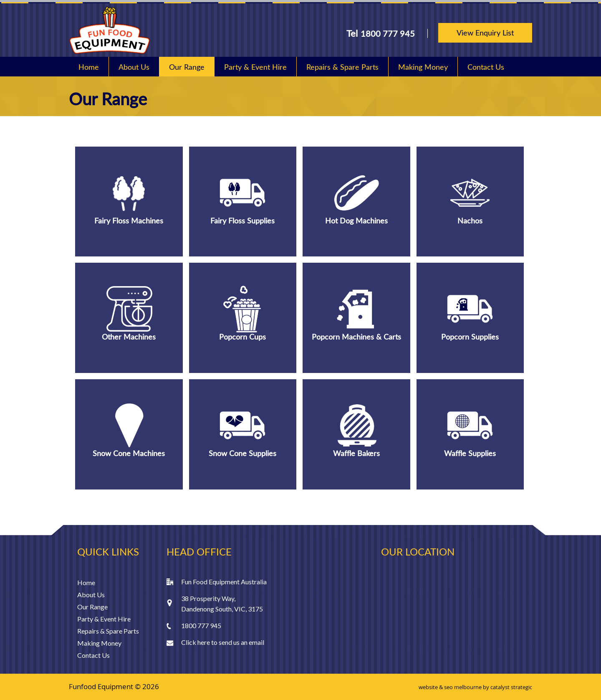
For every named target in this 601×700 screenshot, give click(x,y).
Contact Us (486, 67)
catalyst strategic (511, 687)
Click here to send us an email (223, 642)
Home (89, 67)
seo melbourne (463, 687)
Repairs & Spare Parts (342, 67)
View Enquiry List (485, 33)
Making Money (423, 67)
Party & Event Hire (255, 67)
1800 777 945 (388, 33)
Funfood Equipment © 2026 (114, 686)
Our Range (187, 67)
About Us (134, 67)
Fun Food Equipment (110, 30)
